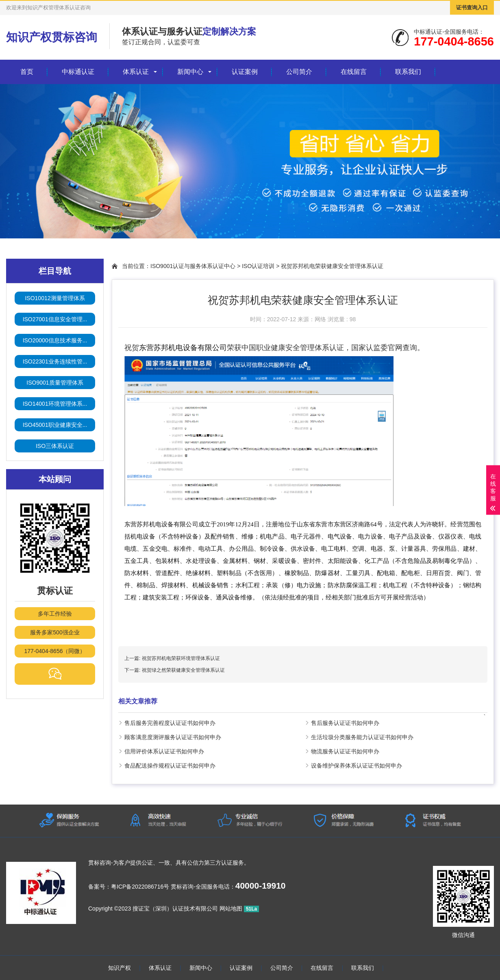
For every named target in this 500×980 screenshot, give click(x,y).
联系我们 (408, 72)
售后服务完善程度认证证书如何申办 (170, 723)
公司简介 (299, 72)
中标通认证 (78, 72)
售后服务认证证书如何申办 (345, 723)
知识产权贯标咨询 (52, 37)
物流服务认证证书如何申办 (345, 751)
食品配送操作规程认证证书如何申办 (170, 766)
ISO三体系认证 (55, 446)
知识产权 (120, 968)
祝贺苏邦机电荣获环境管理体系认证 (181, 658)
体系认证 (136, 72)
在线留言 (354, 72)
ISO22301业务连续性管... (55, 361)
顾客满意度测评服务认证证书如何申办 (173, 737)
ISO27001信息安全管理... (55, 319)
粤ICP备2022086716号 (140, 887)
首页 (27, 72)
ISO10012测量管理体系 (55, 298)
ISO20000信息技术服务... (55, 340)
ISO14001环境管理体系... (55, 404)
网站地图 (231, 909)
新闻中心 (190, 72)
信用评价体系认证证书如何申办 (164, 751)
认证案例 (245, 72)
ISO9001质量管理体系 (55, 383)
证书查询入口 (472, 8)
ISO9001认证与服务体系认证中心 (193, 266)
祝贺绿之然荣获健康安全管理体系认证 (183, 670)
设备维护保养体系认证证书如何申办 (357, 766)
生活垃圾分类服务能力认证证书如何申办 (362, 737)
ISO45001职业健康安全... (55, 425)
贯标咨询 (100, 863)
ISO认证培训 (258, 266)
